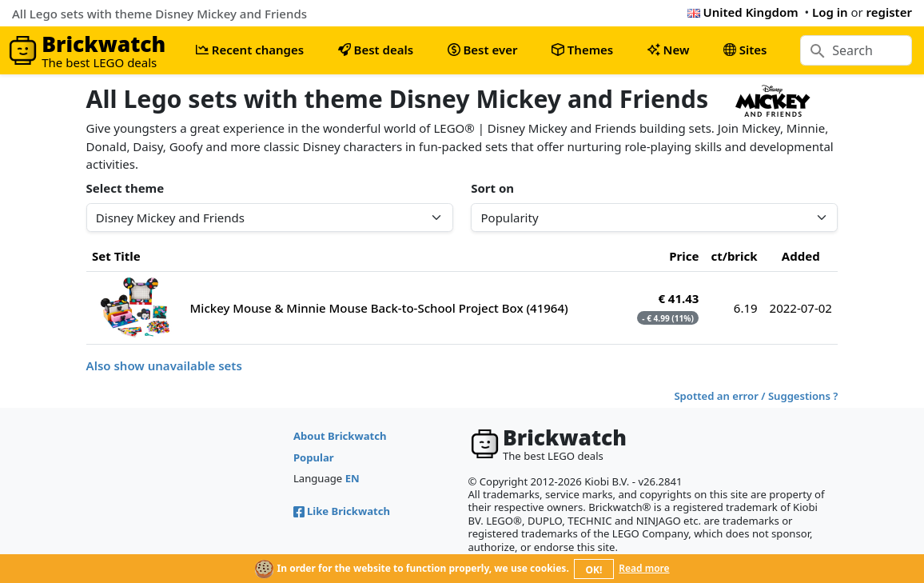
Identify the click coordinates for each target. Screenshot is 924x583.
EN (352, 478)
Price (684, 256)
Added (801, 256)
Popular (314, 457)
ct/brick (734, 256)
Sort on (492, 188)
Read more (644, 568)
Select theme (125, 188)
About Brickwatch (340, 436)
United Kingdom (743, 12)
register (889, 12)
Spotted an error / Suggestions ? (756, 396)
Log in (830, 12)
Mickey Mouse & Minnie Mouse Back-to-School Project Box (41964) (379, 308)
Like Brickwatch (342, 511)
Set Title (116, 256)
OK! (594, 570)
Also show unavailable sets (164, 365)
